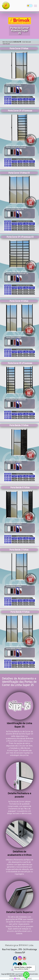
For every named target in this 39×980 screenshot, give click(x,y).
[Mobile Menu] (35, 6)
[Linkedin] (15, 965)
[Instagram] (20, 958)
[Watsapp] (24, 965)
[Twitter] (20, 964)
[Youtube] (24, 958)
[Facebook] (15, 958)
